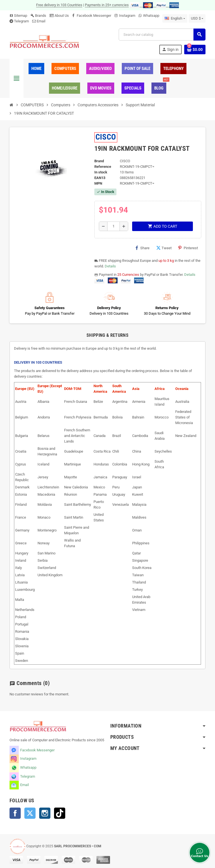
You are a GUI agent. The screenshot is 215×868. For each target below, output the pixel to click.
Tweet (164, 248)
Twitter (30, 813)
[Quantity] (114, 226)
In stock (101, 172)
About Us (59, 16)
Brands (38, 16)
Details (110, 266)
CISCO (106, 137)
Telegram (21, 21)
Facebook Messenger (94, 16)
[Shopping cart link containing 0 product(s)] (195, 50)
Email (41, 21)
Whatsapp (151, 16)
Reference (103, 167)
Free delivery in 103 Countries (59, 5)
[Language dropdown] (175, 18)
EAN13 (100, 178)
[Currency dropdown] (197, 18)
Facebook (15, 813)
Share (142, 248)
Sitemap (18, 16)
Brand (99, 161)
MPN (98, 183)
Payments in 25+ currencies (107, 5)
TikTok (60, 813)
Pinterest (188, 248)
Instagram (127, 16)
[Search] (162, 35)
